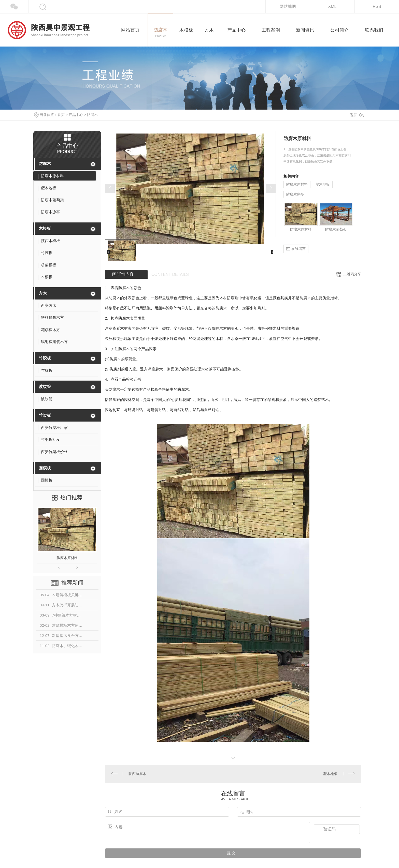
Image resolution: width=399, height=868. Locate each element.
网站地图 (288, 6)
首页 (61, 115)
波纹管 (45, 387)
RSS (377, 6)
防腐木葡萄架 (336, 229)
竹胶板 (45, 358)
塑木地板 (323, 184)
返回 (357, 115)
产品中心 (76, 115)
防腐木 (92, 115)
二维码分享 (352, 274)
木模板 (45, 228)
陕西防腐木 (137, 774)
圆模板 (45, 468)
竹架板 (45, 415)
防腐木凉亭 (295, 194)
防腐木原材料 (67, 558)
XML (332, 6)
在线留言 (296, 249)
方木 (43, 293)
